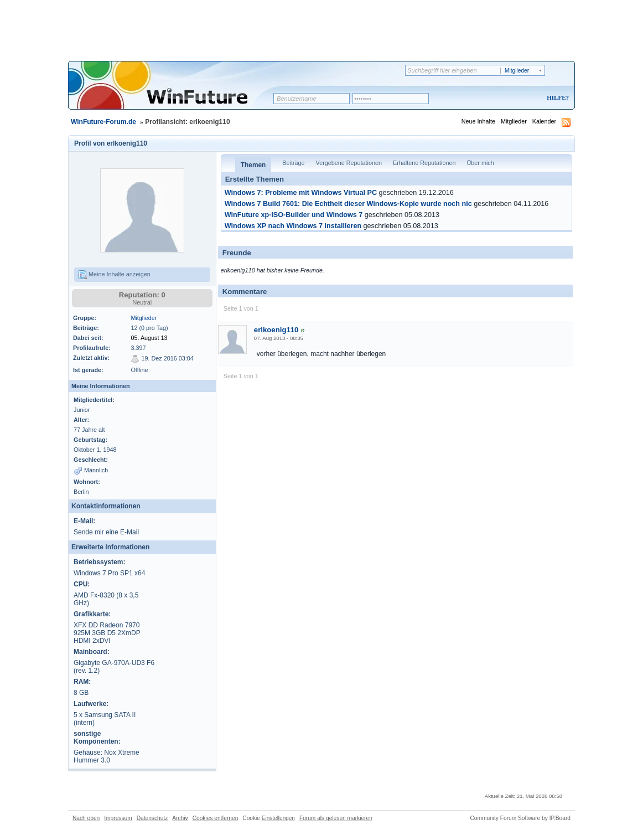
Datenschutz (152, 818)
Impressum (118, 818)
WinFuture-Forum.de (103, 122)
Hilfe (556, 97)
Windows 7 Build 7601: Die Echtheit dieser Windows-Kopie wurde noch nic (348, 204)
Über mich (480, 163)
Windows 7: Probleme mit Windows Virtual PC (301, 193)
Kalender (544, 121)
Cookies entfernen (216, 818)
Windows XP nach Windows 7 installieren (293, 226)
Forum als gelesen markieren (336, 818)
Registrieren (512, 98)
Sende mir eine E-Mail (106, 532)
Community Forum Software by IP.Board (520, 818)
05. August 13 (149, 338)
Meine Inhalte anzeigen (114, 275)
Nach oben (86, 818)
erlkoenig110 (276, 330)
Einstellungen (278, 818)
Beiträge (293, 163)
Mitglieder (514, 121)
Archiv (180, 818)
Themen (253, 165)
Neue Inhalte (478, 121)
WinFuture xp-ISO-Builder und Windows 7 (294, 215)
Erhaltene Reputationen (424, 163)
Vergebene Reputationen (349, 163)
